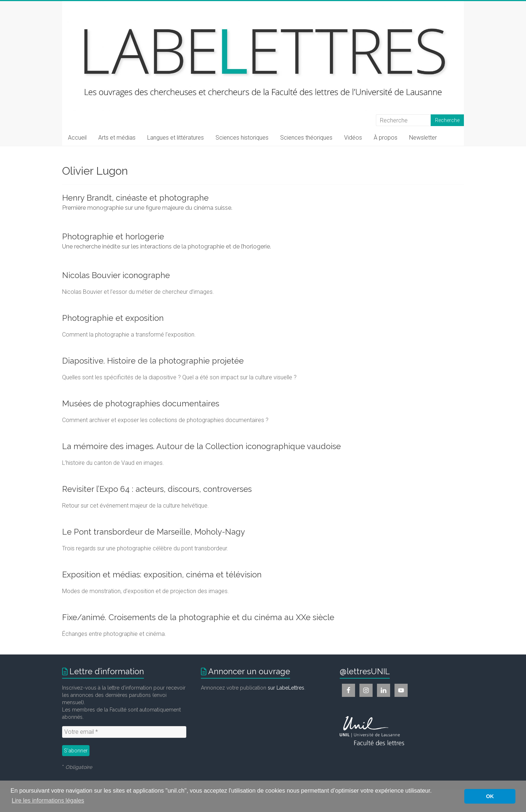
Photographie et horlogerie (113, 236)
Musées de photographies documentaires (141, 403)
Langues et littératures (176, 138)
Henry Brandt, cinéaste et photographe (135, 198)
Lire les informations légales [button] (48, 800)
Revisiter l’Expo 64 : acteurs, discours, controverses (157, 489)
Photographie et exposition (113, 318)
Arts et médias (117, 138)
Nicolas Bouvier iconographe (116, 275)
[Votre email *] (124, 732)
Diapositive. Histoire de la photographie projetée (153, 361)
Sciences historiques (242, 138)
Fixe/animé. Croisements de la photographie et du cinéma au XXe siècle (198, 617)
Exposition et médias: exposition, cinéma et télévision (162, 574)
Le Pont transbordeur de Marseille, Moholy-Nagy (154, 532)
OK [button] (490, 796)
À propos (386, 138)
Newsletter (423, 138)
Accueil (77, 138)
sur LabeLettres (286, 688)
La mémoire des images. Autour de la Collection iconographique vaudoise (201, 446)
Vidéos (353, 138)
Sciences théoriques (306, 138)
